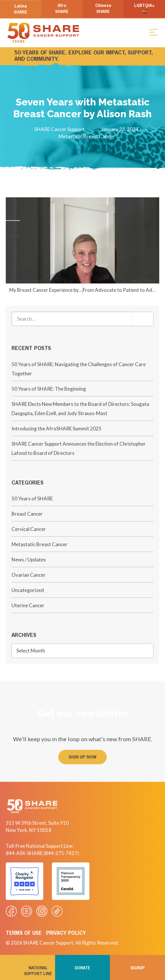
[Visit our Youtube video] (27, 911)
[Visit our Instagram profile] (42, 911)
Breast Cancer (27, 514)
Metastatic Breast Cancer (87, 136)
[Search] (143, 319)
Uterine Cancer (28, 605)
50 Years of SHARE (32, 498)
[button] (153, 32)
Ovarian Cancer (29, 575)
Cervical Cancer (29, 529)
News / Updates (29, 560)
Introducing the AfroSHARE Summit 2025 (57, 428)
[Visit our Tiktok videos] (57, 911)
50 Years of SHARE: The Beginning (49, 389)
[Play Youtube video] (82, 240)
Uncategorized (28, 590)
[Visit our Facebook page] (11, 911)
